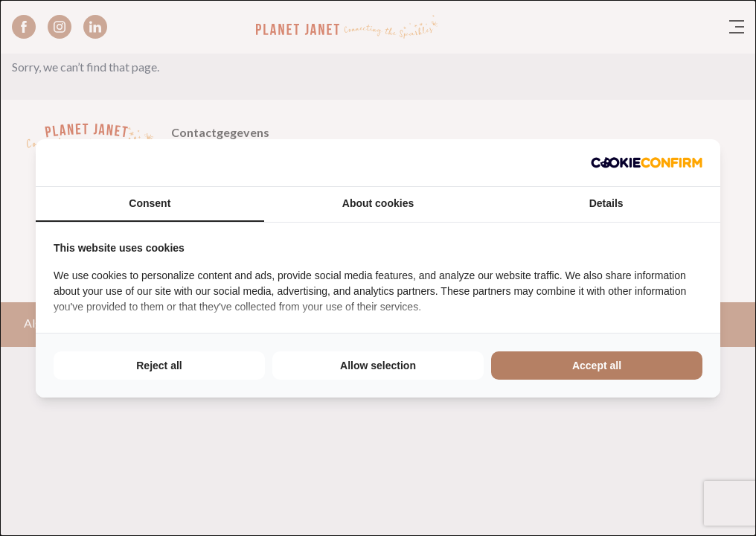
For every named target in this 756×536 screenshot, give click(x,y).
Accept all (597, 366)
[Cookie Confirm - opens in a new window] (647, 163)
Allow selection (378, 366)
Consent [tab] (150, 203)
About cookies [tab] (378, 203)
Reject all (159, 366)
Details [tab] (606, 203)
